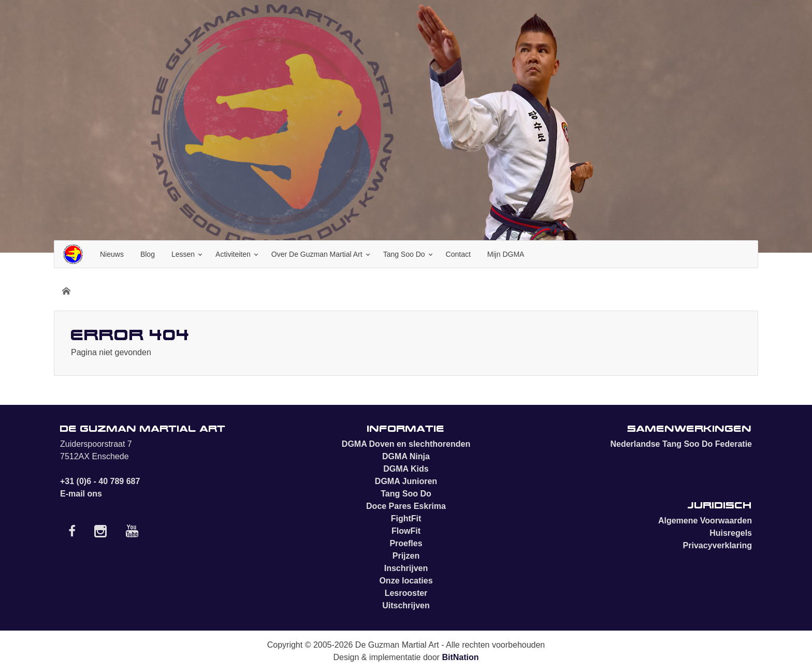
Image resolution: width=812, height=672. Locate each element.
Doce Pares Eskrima (406, 506)
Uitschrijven (406, 605)
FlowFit (406, 531)
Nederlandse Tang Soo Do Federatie (681, 444)
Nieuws (112, 254)
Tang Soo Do (404, 254)
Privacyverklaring (717, 545)
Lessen (183, 254)
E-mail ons (81, 494)
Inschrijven (406, 568)
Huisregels (731, 533)
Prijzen (406, 556)
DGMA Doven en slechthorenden (406, 444)
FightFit (406, 518)
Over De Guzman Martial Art (317, 254)
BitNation (460, 657)
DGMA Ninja (406, 456)
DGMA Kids (406, 469)
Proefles (406, 543)
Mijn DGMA (506, 254)
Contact (458, 254)
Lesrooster (406, 593)
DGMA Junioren (406, 481)
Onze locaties (406, 581)
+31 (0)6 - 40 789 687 (100, 481)
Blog (148, 254)
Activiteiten (233, 254)
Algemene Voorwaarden (705, 521)
